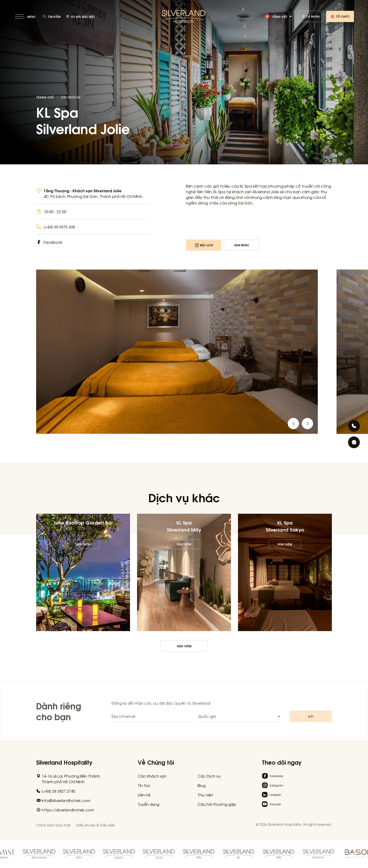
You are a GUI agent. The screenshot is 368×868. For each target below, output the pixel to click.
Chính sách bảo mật (53, 825)
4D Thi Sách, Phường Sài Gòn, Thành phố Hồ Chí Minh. (94, 196)
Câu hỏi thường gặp (217, 804)
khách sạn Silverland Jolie (255, 192)
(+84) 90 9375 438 (59, 227)
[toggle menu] (26, 16)
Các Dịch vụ (71, 97)
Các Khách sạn (152, 776)
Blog (202, 785)
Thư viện (205, 795)
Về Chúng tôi (156, 762)
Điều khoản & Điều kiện (96, 825)
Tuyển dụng (149, 804)
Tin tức (144, 785)
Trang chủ (45, 97)
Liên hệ (144, 795)
